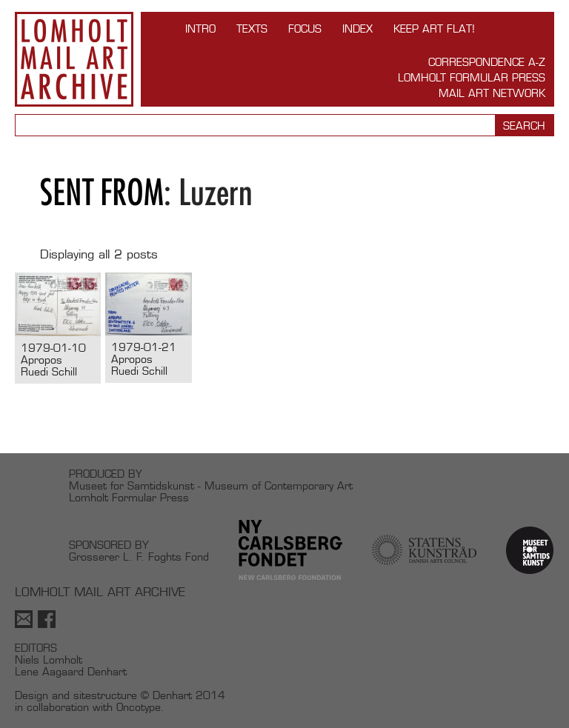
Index (357, 29)
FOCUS (305, 29)
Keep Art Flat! (434, 29)
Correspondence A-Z (487, 62)
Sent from (102, 192)
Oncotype (139, 707)
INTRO (200, 29)
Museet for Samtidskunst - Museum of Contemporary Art (211, 485)
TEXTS (252, 29)
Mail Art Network (492, 93)
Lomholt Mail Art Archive (74, 59)
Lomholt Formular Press (472, 77)
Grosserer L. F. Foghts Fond (139, 557)
